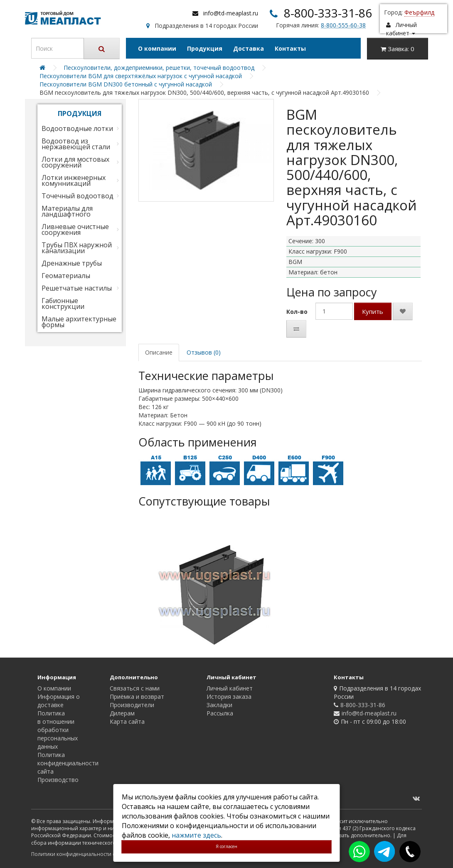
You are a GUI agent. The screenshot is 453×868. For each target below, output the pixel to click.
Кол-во (297, 312)
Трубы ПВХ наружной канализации (77, 248)
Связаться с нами (135, 688)
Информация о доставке (59, 701)
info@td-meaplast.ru (231, 13)
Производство (58, 780)
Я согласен (226, 846)
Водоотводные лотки (77, 128)
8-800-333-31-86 (328, 13)
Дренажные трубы (72, 263)
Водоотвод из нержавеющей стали (76, 144)
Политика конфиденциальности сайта (68, 763)
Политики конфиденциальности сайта (79, 854)
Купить (373, 311)
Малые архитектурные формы (79, 322)
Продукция (205, 48)
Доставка (249, 48)
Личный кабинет (230, 688)
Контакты (290, 48)
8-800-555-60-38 (343, 25)
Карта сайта (127, 721)
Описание (159, 352)
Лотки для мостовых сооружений (75, 162)
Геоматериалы (66, 276)
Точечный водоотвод (78, 196)
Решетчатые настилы (77, 288)
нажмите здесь (196, 835)
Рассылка (220, 713)
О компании (157, 48)
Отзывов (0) (204, 352)
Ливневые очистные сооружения (75, 229)
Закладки (219, 705)
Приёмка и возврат (137, 697)
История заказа (229, 697)
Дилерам (122, 713)
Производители (132, 705)
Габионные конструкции (63, 303)
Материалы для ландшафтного (67, 211)
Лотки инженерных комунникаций (74, 180)
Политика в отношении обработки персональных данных (58, 730)
